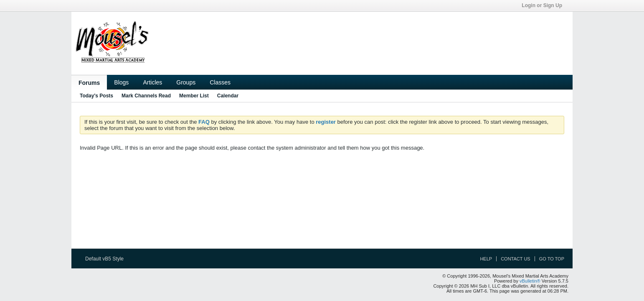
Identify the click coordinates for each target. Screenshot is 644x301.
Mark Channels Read (146, 96)
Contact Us (516, 259)
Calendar (228, 96)
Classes (220, 82)
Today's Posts (96, 96)
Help (486, 259)
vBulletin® (530, 281)
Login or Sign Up (545, 5)
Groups (186, 82)
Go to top (552, 259)
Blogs (121, 82)
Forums (89, 83)
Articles (152, 82)
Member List (194, 96)
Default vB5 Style (107, 259)
